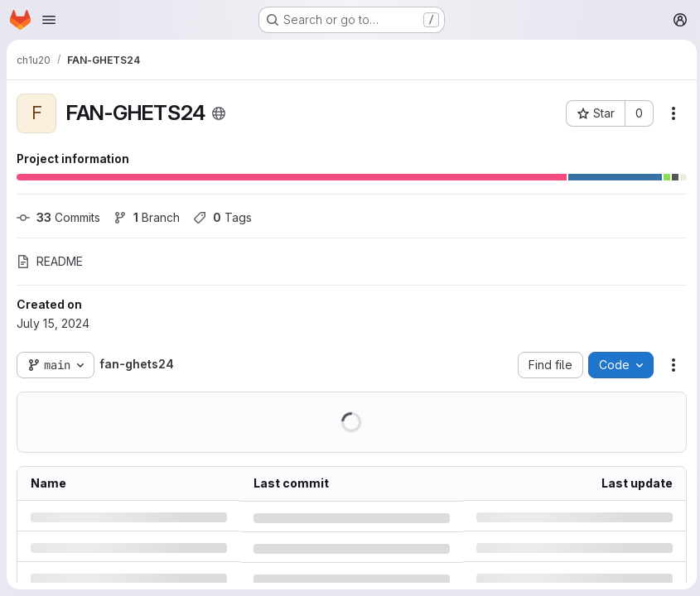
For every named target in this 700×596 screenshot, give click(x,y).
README (50, 261)
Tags (222, 217)
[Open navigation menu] (49, 20)
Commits (58, 217)
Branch (147, 217)
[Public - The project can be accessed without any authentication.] (219, 113)
